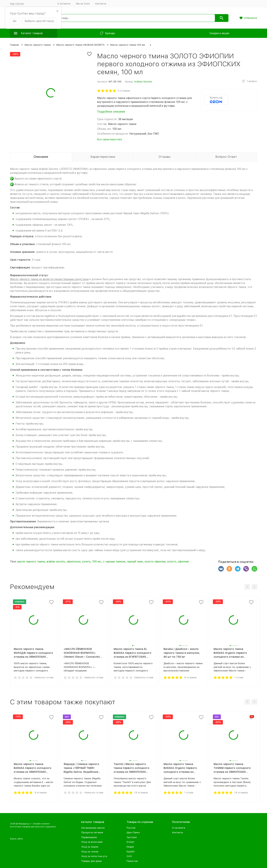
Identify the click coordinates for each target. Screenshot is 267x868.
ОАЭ (129, 856)
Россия (131, 828)
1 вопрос (252, 81)
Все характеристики (110, 139)
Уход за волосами (92, 842)
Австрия (132, 837)
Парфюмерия (89, 837)
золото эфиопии (155, 562)
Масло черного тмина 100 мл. (128, 45)
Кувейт (131, 852)
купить (86, 562)
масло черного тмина (31, 562)
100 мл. (97, 562)
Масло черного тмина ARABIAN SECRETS (80, 45)
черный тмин (135, 562)
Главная (14, 45)
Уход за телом (90, 852)
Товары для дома (91, 861)
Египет (131, 842)
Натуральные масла (93, 828)
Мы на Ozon (83, 4)
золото (172, 562)
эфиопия (183, 562)
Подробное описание (111, 112)
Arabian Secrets (143, 82)
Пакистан (132, 861)
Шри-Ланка (133, 832)
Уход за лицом (90, 847)
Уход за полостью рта (94, 856)
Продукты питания (92, 832)
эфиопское (74, 562)
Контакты (101, 4)
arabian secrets (56, 562)
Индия (130, 847)
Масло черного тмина (38, 45)
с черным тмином (114, 562)
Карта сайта (16, 839)
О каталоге (64, 4)
